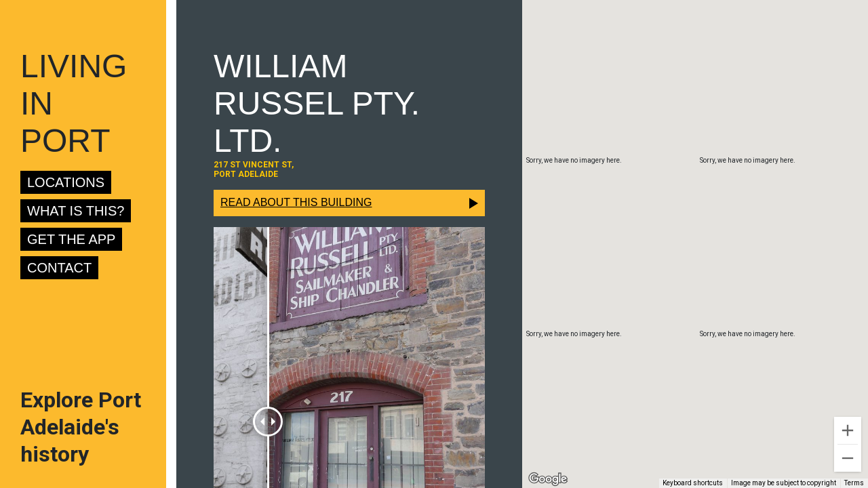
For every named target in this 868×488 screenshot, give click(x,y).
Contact (59, 268)
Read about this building (296, 202)
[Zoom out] (848, 458)
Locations (66, 182)
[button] (695, 231)
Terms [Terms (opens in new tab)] (854, 483)
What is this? (76, 211)
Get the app (71, 239)
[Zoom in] (848, 430)
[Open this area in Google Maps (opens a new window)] (548, 479)
